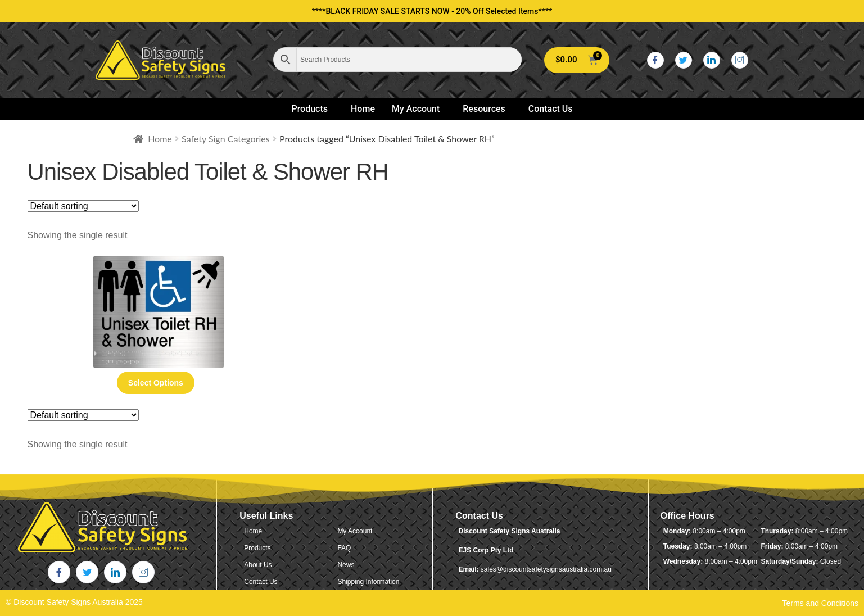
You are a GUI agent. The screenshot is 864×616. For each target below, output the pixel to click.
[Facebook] (655, 60)
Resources (484, 109)
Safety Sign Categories (226, 139)
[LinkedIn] (712, 60)
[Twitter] (684, 60)
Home (363, 109)
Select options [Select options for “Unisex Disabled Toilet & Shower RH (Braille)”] (156, 383)
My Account (416, 109)
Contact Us (551, 109)
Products (309, 109)
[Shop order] (83, 206)
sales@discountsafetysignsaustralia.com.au (546, 569)
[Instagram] (740, 60)
